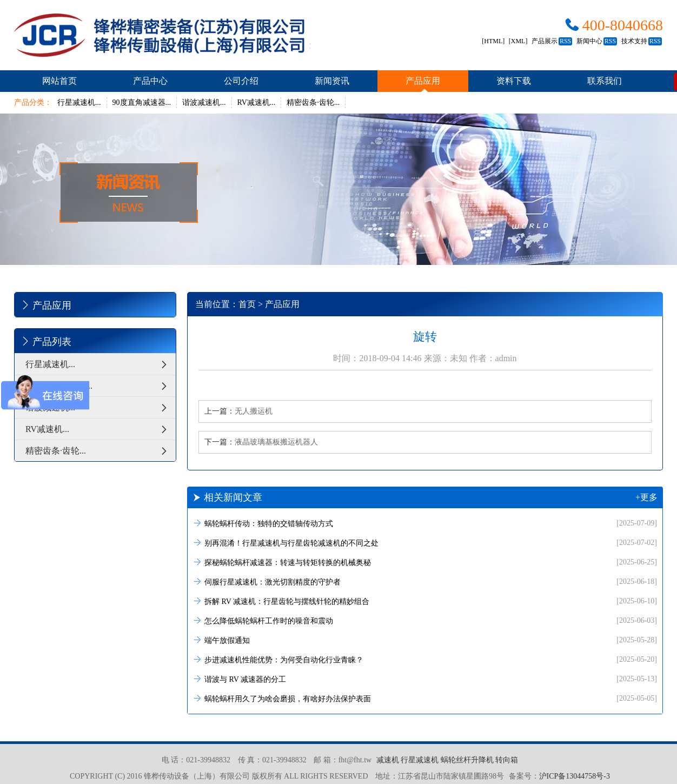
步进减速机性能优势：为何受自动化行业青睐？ (425, 659)
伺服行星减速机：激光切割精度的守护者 (425, 582)
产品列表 (46, 341)
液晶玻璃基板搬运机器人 (276, 442)
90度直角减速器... (142, 102)
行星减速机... (79, 102)
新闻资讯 (332, 81)
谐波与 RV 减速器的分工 (425, 679)
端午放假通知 (425, 640)
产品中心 (150, 81)
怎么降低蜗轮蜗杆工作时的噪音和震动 (425, 620)
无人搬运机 (254, 411)
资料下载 (514, 81)
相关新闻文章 (425, 497)
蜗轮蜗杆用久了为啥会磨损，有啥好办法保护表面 (425, 698)
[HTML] (493, 41)
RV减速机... (257, 102)
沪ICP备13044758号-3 (575, 776)
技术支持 (642, 41)
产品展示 (552, 41)
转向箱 (507, 760)
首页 (247, 304)
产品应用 (423, 81)
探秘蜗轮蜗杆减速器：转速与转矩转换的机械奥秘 (425, 562)
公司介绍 (241, 81)
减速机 (388, 760)
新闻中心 (597, 41)
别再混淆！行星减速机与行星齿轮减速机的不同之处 (425, 543)
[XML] (518, 41)
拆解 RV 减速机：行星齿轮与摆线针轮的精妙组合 (425, 601)
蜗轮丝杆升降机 (467, 760)
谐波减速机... (204, 102)
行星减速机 (420, 760)
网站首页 (59, 81)
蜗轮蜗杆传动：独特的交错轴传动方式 (425, 523)
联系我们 (605, 81)
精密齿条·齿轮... (313, 102)
